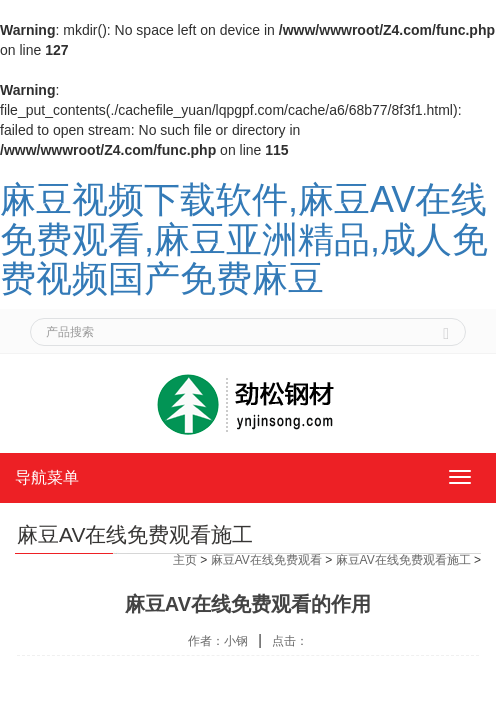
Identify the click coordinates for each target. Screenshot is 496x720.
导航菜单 (47, 477)
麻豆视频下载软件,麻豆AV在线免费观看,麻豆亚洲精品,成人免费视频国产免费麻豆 (244, 239)
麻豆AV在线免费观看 (266, 560)
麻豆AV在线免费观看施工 (403, 560)
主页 (185, 560)
